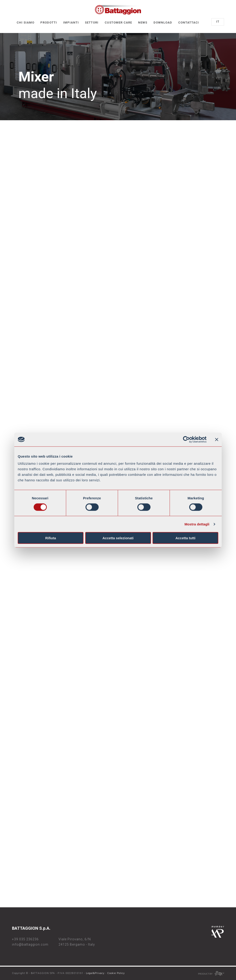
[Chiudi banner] (217, 439)
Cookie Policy (116, 973)
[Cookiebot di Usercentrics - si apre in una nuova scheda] (186, 439)
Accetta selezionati (118, 538)
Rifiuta (51, 538)
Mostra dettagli (197, 524)
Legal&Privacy (95, 973)
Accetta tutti (185, 538)
